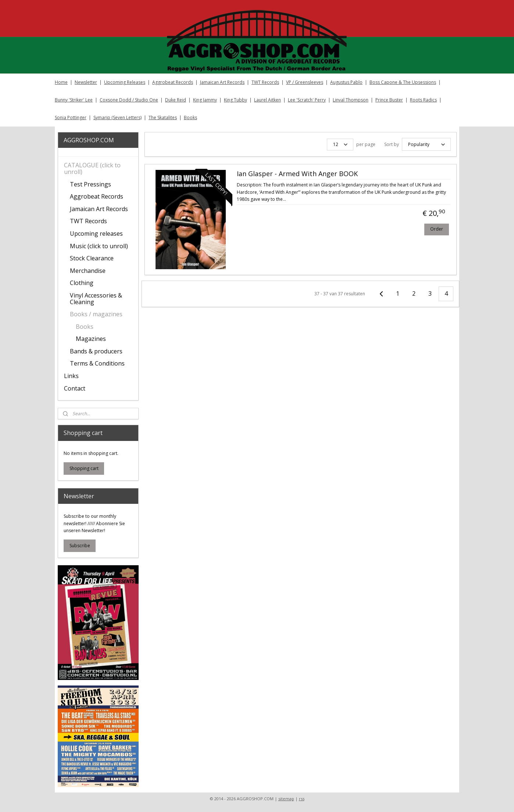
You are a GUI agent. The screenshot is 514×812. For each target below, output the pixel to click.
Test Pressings (90, 184)
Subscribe (80, 546)
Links (71, 376)
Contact (75, 388)
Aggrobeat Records (173, 82)
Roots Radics (423, 100)
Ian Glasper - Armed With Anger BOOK (297, 173)
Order (436, 228)
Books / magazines (96, 314)
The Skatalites (163, 117)
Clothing (82, 283)
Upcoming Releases (125, 82)
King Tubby (235, 100)
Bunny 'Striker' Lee (74, 100)
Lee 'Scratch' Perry (307, 100)
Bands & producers (96, 351)
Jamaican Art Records (222, 82)
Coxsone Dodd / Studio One (129, 100)
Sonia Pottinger (71, 117)
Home (61, 82)
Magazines (91, 339)
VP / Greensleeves (305, 82)
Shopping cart (84, 468)
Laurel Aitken (267, 100)
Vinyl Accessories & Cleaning (96, 299)
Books (190, 117)
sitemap (286, 799)
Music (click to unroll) (99, 246)
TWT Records (265, 82)
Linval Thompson (351, 100)
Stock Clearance (92, 258)
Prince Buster (389, 100)
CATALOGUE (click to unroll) (92, 168)
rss (302, 799)
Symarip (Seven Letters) (117, 117)
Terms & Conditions (97, 363)
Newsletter (86, 82)
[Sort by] (426, 144)
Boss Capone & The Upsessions (403, 82)
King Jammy (205, 100)
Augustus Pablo (346, 82)
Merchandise (88, 271)
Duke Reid (176, 100)
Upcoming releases (96, 234)
